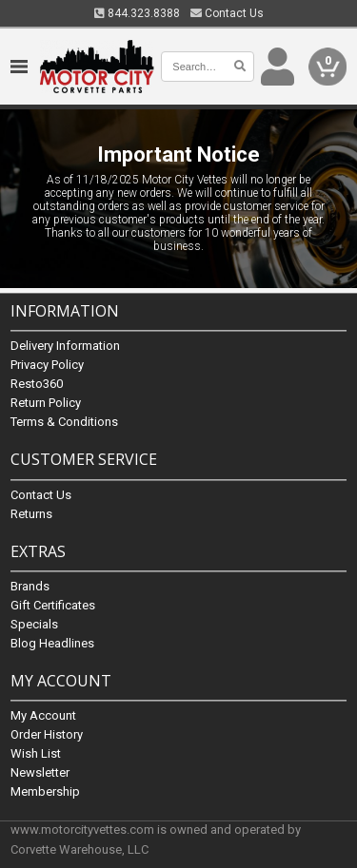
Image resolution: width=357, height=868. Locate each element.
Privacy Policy (47, 366)
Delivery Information (65, 347)
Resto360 (37, 385)
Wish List (36, 753)
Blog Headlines (52, 643)
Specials (34, 624)
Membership (45, 791)
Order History (47, 734)
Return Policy (46, 404)
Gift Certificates (53, 605)
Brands (30, 586)
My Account (43, 715)
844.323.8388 (137, 13)
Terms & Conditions (64, 423)
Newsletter (40, 772)
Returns (31, 514)
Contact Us (227, 13)
